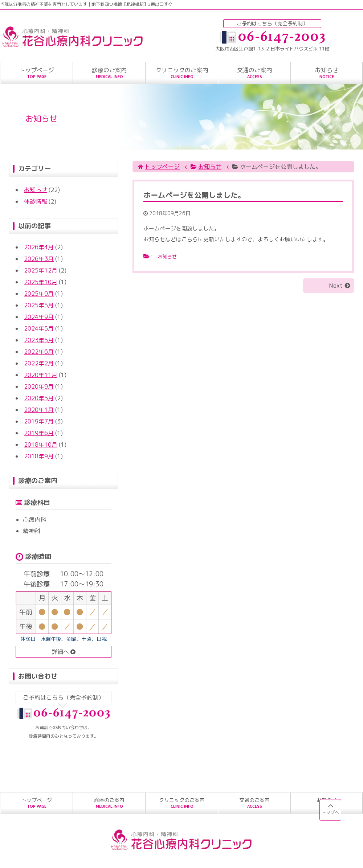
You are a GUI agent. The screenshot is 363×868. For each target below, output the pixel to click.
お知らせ (36, 190)
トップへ (330, 808)
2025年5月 (39, 305)
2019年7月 (39, 421)
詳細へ (64, 652)
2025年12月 (41, 270)
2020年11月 (41, 375)
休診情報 (36, 201)
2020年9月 (39, 386)
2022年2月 (39, 363)
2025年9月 (39, 294)
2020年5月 (39, 398)
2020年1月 (39, 410)
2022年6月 (39, 352)
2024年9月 (39, 317)
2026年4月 (39, 247)
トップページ (162, 167)
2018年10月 (41, 445)
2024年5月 (39, 328)
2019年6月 (39, 433)
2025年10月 (41, 282)
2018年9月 (39, 456)
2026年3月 (39, 259)
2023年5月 (39, 340)
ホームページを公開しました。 (194, 195)
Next (337, 285)
